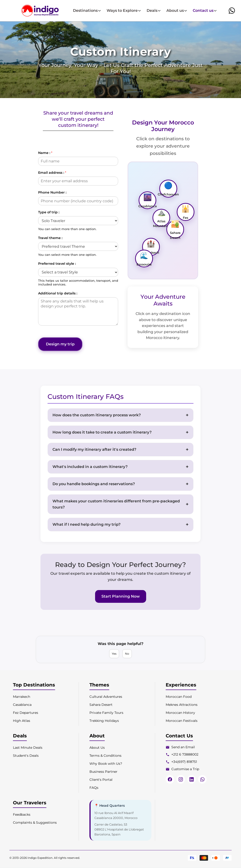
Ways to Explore (124, 10)
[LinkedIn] (192, 779)
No (127, 654)
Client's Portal (101, 780)
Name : (45, 153)
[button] (232, 11)
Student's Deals (26, 756)
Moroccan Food (179, 697)
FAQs (94, 788)
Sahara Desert (101, 705)
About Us (97, 748)
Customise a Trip (185, 769)
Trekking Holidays (104, 721)
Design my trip (60, 344)
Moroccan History (180, 713)
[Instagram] (181, 779)
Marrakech (22, 697)
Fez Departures (26, 713)
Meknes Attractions (182, 705)
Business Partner (103, 772)
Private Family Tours (106, 713)
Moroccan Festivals (182, 721)
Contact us (205, 10)
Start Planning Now (121, 596)
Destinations (87, 10)
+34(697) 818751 (184, 762)
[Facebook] (170, 779)
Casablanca (22, 705)
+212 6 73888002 (185, 754)
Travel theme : (50, 238)
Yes (114, 654)
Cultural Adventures (106, 697)
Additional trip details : (58, 293)
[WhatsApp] (202, 779)
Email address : (52, 173)
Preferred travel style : (57, 264)
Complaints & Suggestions (35, 823)
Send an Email (183, 747)
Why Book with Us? (106, 764)
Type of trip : (49, 212)
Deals (154, 10)
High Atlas (22, 721)
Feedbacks (22, 814)
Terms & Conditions (105, 756)
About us (177, 10)
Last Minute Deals (28, 748)
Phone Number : (52, 192)
